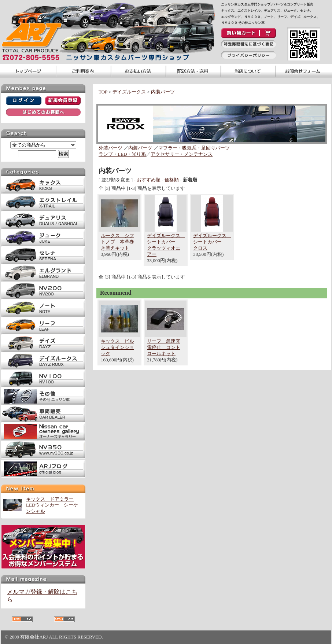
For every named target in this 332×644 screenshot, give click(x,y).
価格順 (172, 180)
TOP (103, 92)
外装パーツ (110, 148)
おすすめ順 (149, 180)
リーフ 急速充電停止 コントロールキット (164, 347)
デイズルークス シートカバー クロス (212, 242)
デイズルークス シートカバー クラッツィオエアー (166, 245)
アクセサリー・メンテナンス (182, 154)
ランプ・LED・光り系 (122, 154)
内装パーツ (163, 92)
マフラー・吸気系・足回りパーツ (194, 148)
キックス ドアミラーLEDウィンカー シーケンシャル (52, 505)
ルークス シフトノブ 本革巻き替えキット (117, 242)
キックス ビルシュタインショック (117, 347)
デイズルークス (129, 92)
